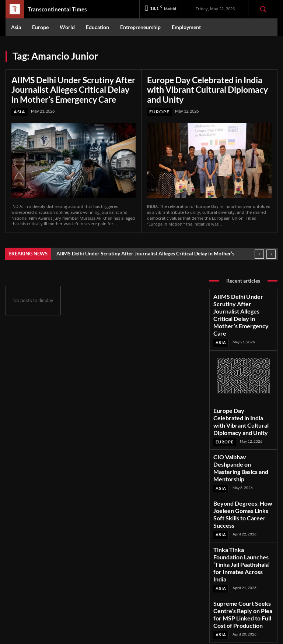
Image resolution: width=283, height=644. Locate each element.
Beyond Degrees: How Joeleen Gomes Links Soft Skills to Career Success (242, 455)
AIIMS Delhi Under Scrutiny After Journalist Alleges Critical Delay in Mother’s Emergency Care (67, 88)
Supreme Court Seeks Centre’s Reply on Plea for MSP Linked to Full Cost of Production (243, 527)
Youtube (242, 603)
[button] (263, 9)
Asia (19, 108)
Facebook (243, 575)
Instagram (244, 584)
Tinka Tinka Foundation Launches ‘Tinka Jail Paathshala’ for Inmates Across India (237, 491)
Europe (158, 100)
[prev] (259, 250)
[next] (271, 250)
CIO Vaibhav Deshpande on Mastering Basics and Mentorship (240, 422)
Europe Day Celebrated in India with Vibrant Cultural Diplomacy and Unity (208, 83)
